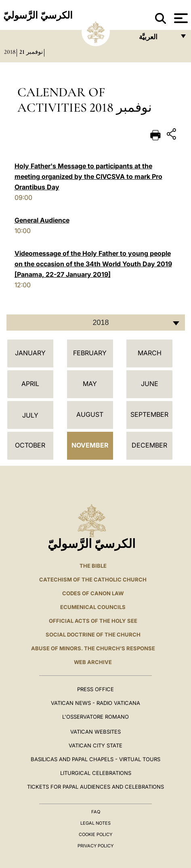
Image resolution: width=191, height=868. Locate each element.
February (90, 353)
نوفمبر (35, 52)
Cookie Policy (95, 834)
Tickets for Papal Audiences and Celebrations (95, 787)
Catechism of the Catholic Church (93, 579)
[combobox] (96, 323)
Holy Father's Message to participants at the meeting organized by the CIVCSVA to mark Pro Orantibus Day (88, 176)
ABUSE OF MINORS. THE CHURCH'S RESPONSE (93, 648)
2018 (10, 52)
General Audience (42, 220)
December (149, 445)
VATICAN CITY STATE (95, 745)
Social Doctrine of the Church (93, 635)
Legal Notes (95, 823)
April (30, 384)
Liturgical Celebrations (96, 773)
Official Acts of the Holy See (93, 621)
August (90, 414)
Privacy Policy (95, 846)
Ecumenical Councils (93, 607)
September (149, 414)
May (90, 384)
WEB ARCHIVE (93, 662)
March (150, 353)
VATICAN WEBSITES (95, 732)
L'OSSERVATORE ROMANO (95, 717)
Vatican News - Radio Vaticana (95, 703)
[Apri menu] (180, 18)
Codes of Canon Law (93, 593)
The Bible (93, 566)
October (30, 445)
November (90, 445)
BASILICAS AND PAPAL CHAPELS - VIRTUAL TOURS (95, 759)
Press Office (95, 689)
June (150, 384)
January (30, 353)
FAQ (96, 812)
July (30, 415)
